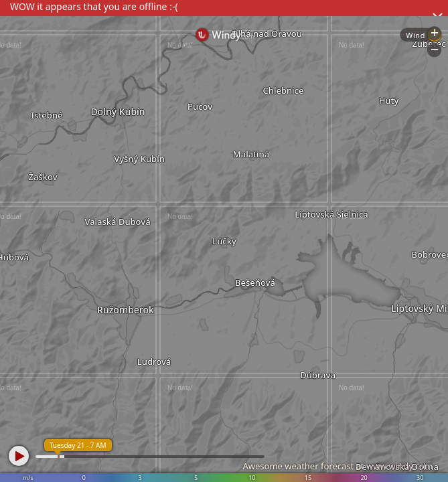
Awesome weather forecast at (338, 466)
